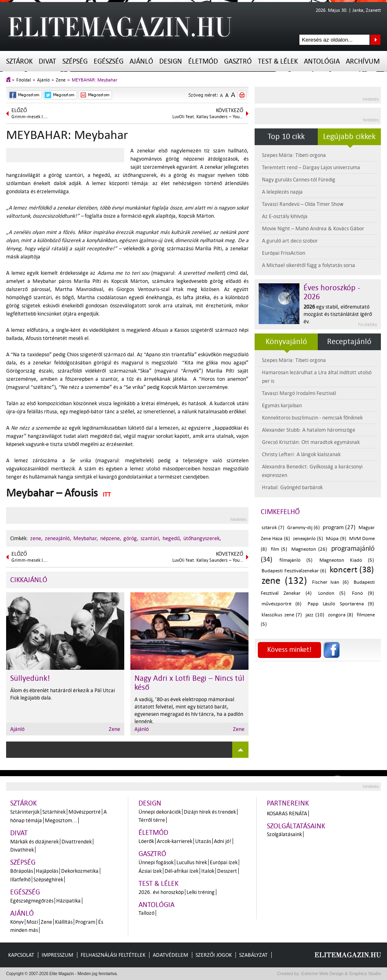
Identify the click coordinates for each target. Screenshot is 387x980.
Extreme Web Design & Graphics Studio (341, 973)
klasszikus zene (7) (282, 615)
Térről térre (152, 820)
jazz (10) (315, 615)
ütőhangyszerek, (202, 538)
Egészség (109, 61)
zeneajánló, (58, 538)
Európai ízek (224, 862)
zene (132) (284, 581)
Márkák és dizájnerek (34, 842)
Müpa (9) (336, 539)
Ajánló (141, 61)
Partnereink (288, 803)
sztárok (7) (273, 528)
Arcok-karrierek (175, 841)
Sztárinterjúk (25, 812)
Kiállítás (64, 922)
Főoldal (24, 80)
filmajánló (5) (296, 560)
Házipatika (68, 901)
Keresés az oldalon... (375, 40)
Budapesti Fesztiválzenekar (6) (294, 571)
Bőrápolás (22, 871)
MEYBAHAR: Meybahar (95, 80)
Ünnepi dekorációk (160, 812)
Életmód (203, 61)
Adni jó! (223, 841)
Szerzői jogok (214, 955)
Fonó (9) (363, 593)
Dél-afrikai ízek (181, 871)
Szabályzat (253, 955)
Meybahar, (86, 538)
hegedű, (172, 538)
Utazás (203, 841)
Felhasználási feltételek (113, 955)
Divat (47, 61)
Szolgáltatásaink (296, 826)
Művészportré (85, 812)
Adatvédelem (170, 955)
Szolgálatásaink (284, 834)
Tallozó (146, 913)
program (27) (339, 527)
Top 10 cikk (286, 137)
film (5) (279, 549)
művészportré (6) (281, 604)
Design (171, 61)
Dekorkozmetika (80, 871)
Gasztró (238, 61)
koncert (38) (352, 569)
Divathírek (22, 850)
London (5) (332, 593)
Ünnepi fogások (156, 862)
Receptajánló (349, 342)
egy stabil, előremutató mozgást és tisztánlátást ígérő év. (338, 314)
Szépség (75, 61)
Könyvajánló (286, 342)
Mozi (32, 922)
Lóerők (146, 841)
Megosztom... (61, 820)
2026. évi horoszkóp (161, 892)
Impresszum (57, 955)
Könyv (17, 922)
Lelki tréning (201, 892)
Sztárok (19, 61)
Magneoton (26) (309, 549)
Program (85, 922)
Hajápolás (47, 871)
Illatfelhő (20, 880)
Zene (61, 80)
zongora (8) (341, 615)
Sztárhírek (54, 812)
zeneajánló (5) (308, 539)
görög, (131, 538)
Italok (208, 871)
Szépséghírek (48, 880)
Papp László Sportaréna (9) (341, 604)
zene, (36, 538)
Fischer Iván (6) (331, 582)
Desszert (227, 871)
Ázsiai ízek (150, 871)
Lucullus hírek (192, 862)
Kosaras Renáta (287, 813)
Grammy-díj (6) (303, 528)
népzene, (111, 538)
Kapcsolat (21, 955)
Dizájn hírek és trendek (210, 812)
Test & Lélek (278, 61)
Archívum (363, 61)
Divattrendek (77, 842)
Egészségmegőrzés (32, 901)
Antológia (322, 61)
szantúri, (151, 538)
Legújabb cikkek (349, 137)
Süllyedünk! (30, 678)
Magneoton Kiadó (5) (347, 560)
